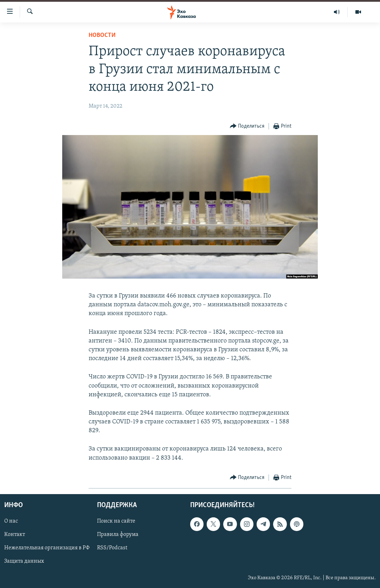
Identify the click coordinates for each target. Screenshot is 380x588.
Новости (102, 35)
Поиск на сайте (116, 521)
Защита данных (24, 561)
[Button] (247, 126)
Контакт (15, 535)
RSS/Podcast (112, 548)
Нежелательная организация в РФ (47, 548)
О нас (11, 521)
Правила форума (118, 535)
